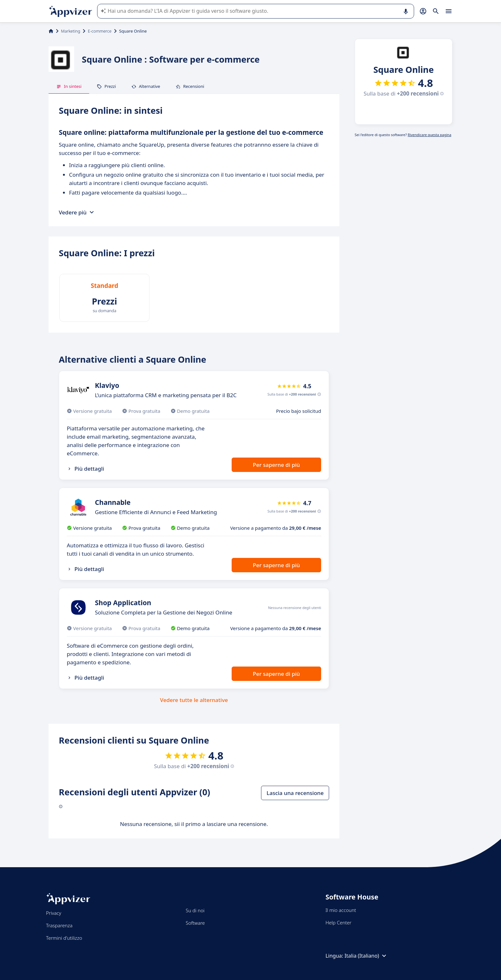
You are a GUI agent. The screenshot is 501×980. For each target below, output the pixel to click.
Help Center (339, 922)
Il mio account (341, 910)
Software (195, 923)
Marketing (71, 31)
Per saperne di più (276, 465)
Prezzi (106, 86)
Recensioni (190, 86)
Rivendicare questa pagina (429, 135)
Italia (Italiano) (366, 956)
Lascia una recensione (295, 793)
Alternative (146, 86)
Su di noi (195, 910)
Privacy (54, 913)
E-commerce (100, 31)
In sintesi (69, 86)
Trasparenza (59, 925)
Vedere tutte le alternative (194, 700)
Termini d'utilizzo (64, 938)
